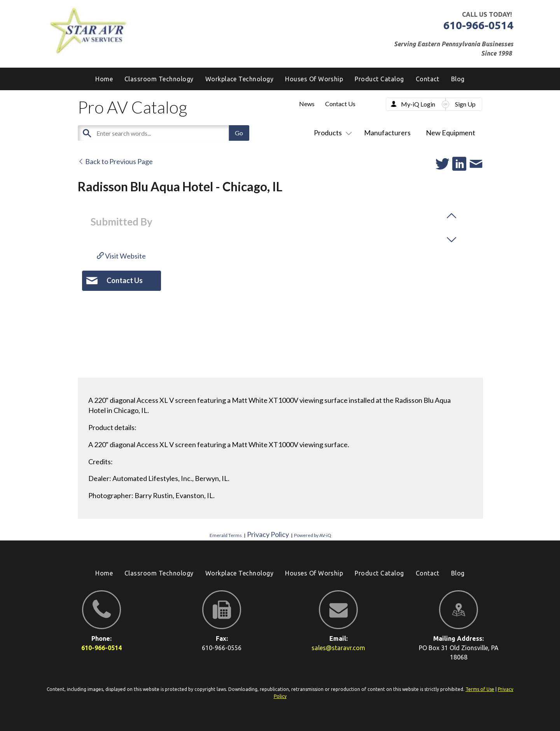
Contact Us (340, 104)
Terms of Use (480, 689)
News (307, 104)
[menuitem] (458, 79)
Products (331, 133)
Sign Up (465, 104)
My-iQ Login (418, 104)
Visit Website (121, 256)
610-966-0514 (478, 25)
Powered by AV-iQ (313, 535)
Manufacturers (387, 133)
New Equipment (451, 133)
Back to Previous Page (115, 161)
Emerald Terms (226, 535)
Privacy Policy (268, 534)
